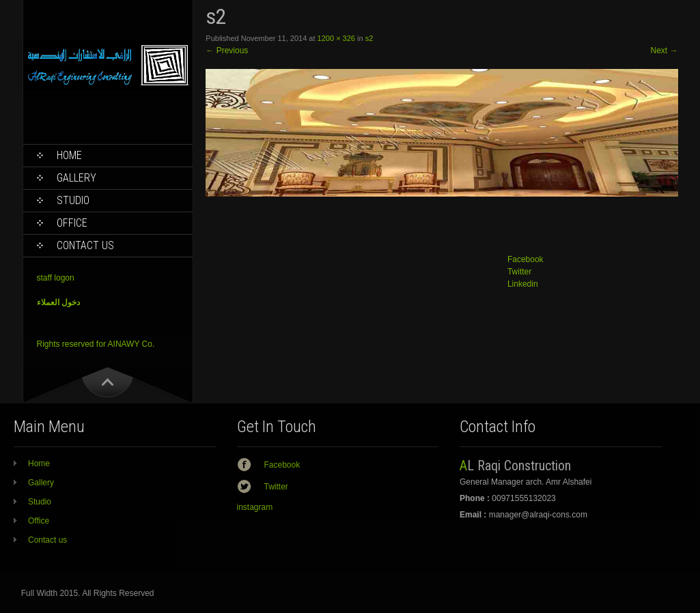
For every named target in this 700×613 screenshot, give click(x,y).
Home (69, 155)
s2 (369, 38)
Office (72, 223)
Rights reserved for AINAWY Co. (96, 344)
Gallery (76, 178)
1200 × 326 (336, 38)
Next (664, 51)
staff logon (56, 278)
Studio (73, 200)
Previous (227, 51)
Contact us (85, 245)
